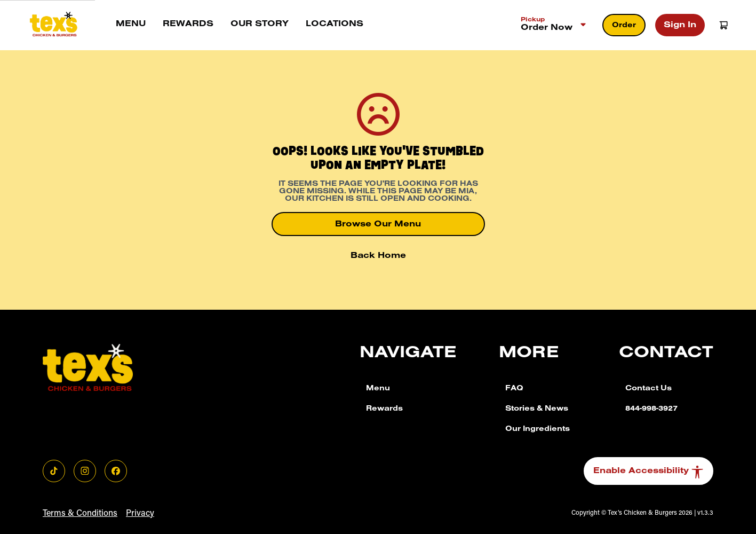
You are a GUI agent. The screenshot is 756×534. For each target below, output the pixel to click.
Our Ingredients (538, 430)
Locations (335, 25)
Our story (260, 25)
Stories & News (537, 410)
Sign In (680, 26)
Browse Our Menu (378, 225)
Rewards (188, 25)
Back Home (378, 256)
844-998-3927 (651, 410)
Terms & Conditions (80, 514)
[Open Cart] (723, 25)
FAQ (514, 389)
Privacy (140, 514)
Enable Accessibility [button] (648, 472)
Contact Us (648, 389)
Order (624, 26)
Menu (131, 25)
